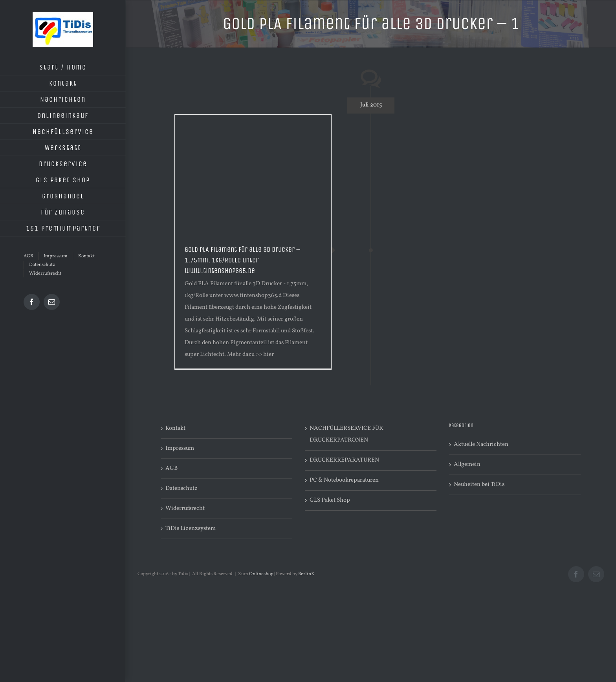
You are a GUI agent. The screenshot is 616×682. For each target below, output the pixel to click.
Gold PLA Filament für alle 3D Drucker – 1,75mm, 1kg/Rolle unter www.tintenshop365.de (242, 260)
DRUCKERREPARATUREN (344, 460)
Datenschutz (181, 489)
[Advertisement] (253, 174)
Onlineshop (261, 574)
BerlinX (306, 574)
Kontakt (175, 428)
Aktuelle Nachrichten (481, 445)
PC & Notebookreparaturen (344, 480)
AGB (171, 468)
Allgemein (467, 465)
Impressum (180, 448)
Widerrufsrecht (185, 509)
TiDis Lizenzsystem (191, 529)
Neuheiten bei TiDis (479, 485)
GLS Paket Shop (330, 500)
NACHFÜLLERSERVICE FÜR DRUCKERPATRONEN (346, 434)
